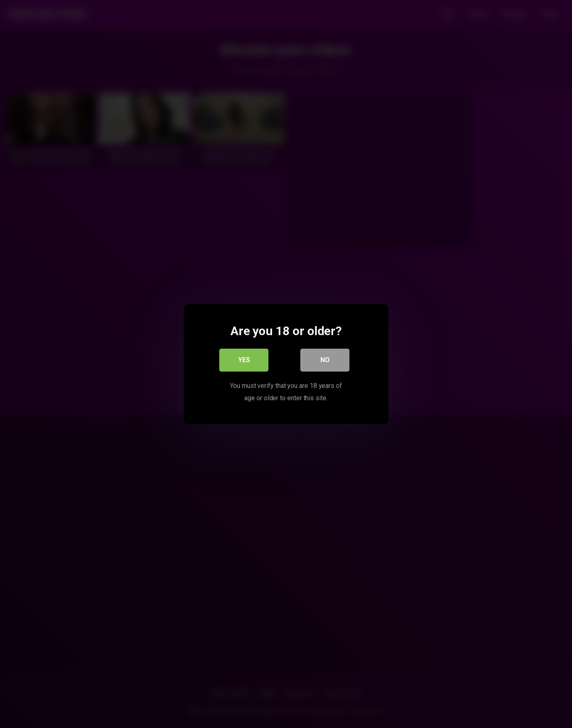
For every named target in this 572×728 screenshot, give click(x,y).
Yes (244, 360)
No (325, 360)
